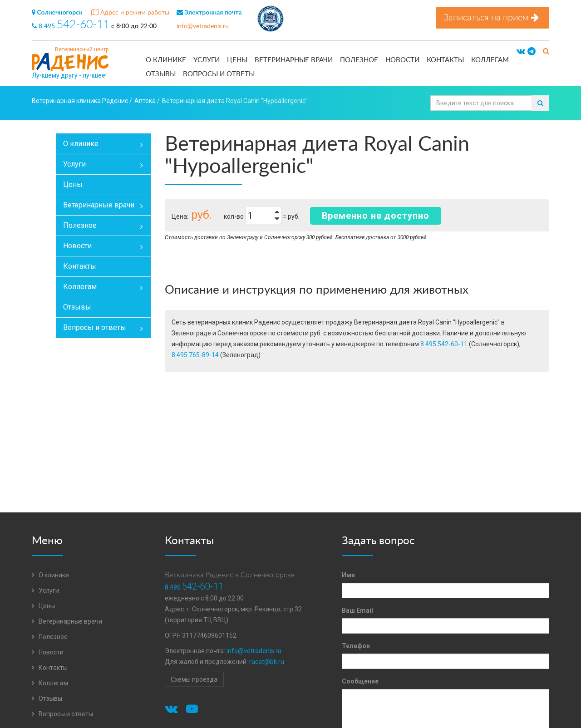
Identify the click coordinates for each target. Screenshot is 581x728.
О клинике (166, 60)
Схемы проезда (194, 679)
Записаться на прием (492, 17)
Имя (348, 575)
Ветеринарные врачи (294, 60)
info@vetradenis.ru (203, 26)
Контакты (445, 60)
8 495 (71, 26)
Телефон (356, 646)
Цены (237, 60)
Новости (402, 60)
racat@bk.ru (267, 662)
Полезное (359, 60)
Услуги (207, 60)
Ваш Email (357, 610)
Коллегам (490, 60)
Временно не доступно (376, 216)
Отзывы (161, 74)
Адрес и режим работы (130, 13)
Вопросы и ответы (219, 74)
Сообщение (360, 681)
